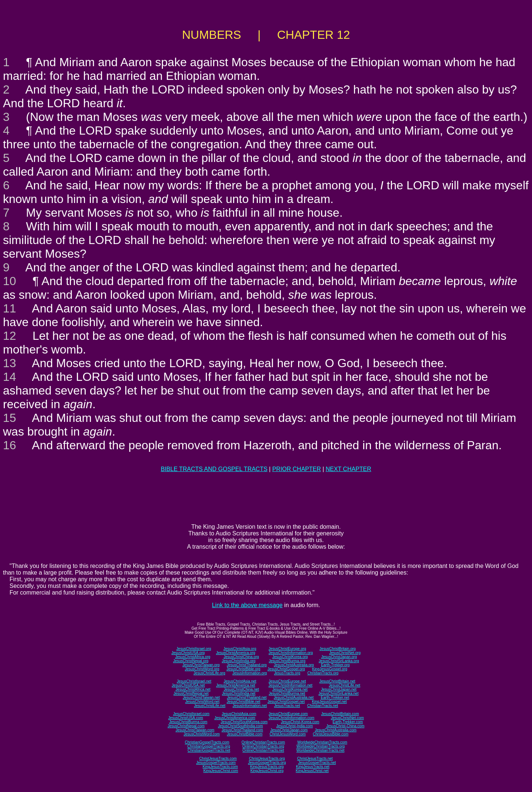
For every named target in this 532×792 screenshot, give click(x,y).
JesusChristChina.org (241, 657)
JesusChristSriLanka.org (339, 661)
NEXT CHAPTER (349, 469)
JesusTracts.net (287, 706)
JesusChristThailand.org (247, 665)
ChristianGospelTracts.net (209, 750)
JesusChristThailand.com (242, 730)
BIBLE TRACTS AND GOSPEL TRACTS (214, 469)
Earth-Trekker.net (335, 698)
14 (10, 377)
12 (10, 336)
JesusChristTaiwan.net (201, 698)
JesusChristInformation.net (291, 685)
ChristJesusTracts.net (315, 759)
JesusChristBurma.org (287, 661)
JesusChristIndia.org (238, 661)
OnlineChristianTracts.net (263, 750)
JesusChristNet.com (347, 718)
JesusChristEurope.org (287, 649)
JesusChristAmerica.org (236, 653)
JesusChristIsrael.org (194, 649)
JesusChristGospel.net (286, 702)
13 (10, 363)
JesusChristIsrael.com (191, 714)
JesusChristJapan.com (289, 730)
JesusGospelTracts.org (267, 763)
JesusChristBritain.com (340, 714)
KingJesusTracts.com (220, 767)
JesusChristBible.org (243, 669)
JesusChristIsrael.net (194, 681)
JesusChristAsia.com (239, 714)
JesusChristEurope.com (288, 714)
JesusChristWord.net (202, 702)
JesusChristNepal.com (186, 726)
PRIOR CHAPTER (297, 469)
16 (10, 445)
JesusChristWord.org (202, 669)
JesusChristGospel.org (286, 669)
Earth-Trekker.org (335, 665)
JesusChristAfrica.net (193, 689)
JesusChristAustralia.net (294, 698)
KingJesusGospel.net (329, 702)
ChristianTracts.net (323, 706)
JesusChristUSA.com (185, 718)
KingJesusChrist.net (312, 771)
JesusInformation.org (250, 673)
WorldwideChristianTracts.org (320, 746)
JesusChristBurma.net (287, 693)
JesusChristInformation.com (291, 718)
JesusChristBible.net (243, 702)
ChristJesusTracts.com (218, 759)
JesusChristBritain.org (338, 649)
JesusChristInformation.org (291, 653)
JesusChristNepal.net (191, 693)
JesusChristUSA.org (188, 653)
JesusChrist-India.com (295, 726)
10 (10, 281)
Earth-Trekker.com (348, 722)
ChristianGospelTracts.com (207, 742)
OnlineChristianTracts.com (263, 742)
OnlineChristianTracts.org (263, 746)
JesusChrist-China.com (345, 726)
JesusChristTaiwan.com (195, 730)
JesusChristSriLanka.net (338, 693)
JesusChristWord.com (202, 734)
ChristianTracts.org (323, 673)
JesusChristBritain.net (337, 681)
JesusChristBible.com (245, 734)
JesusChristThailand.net (247, 698)
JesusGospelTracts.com (216, 763)
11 (10, 308)
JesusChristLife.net (345, 685)
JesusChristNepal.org (191, 661)
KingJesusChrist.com (221, 771)
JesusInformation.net (250, 706)
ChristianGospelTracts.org (209, 746)
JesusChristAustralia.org (294, 665)
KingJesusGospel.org (330, 669)
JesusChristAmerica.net (236, 685)
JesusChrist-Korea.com (300, 722)
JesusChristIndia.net (239, 693)
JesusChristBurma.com (188, 722)
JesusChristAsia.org (240, 649)
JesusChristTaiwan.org (201, 665)
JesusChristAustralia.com (336, 730)
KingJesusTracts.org (267, 767)
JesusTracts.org (287, 673)
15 (10, 418)
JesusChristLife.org (209, 673)
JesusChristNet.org (345, 653)
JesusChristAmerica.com (235, 718)
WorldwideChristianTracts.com (322, 742)
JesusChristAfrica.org (193, 657)
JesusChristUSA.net (188, 685)
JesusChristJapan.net (339, 689)
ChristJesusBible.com (331, 734)
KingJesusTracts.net (313, 767)
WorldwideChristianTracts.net (320, 750)
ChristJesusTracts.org (267, 759)
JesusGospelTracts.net (317, 763)
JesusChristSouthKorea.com (244, 722)
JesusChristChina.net (241, 689)
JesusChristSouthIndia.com (241, 726)
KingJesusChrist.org (267, 771)
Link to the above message (247, 605)
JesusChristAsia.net (240, 681)
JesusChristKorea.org (290, 657)
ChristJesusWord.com (288, 734)
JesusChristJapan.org (339, 657)
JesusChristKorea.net (290, 689)
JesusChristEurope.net (287, 681)
